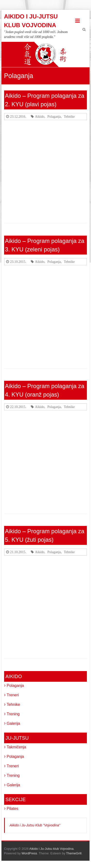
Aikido (40, 116)
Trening (13, 714)
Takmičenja (17, 747)
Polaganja (54, 116)
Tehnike (69, 116)
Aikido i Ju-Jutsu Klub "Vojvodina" (35, 825)
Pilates (13, 809)
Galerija (13, 723)
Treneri (13, 695)
